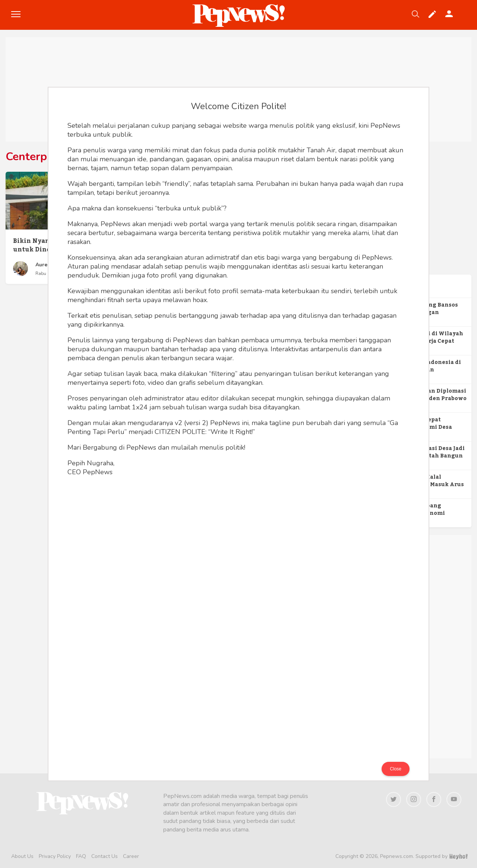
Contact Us (105, 856)
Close (396, 769)
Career (131, 856)
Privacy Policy (55, 856)
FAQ (81, 856)
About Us (22, 856)
